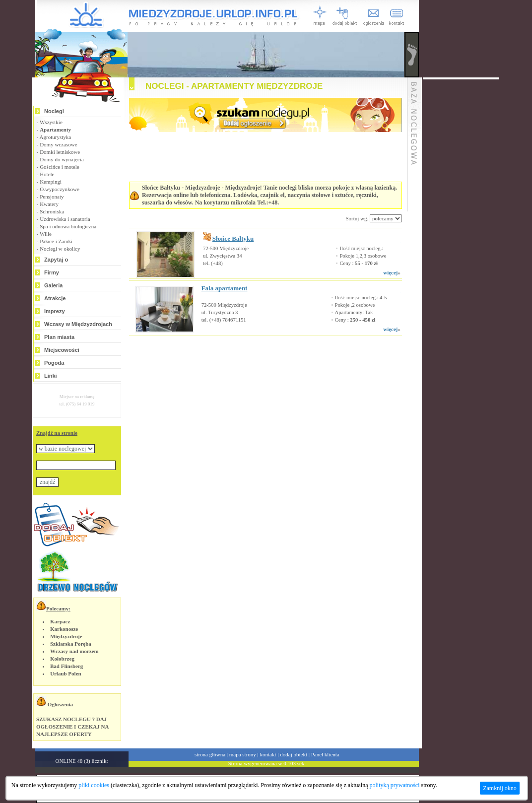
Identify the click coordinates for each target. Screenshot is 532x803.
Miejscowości (62, 350)
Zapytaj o (56, 260)
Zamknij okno (500, 788)
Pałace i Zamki (56, 241)
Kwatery (49, 204)
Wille (46, 234)
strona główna (210, 754)
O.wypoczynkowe (60, 189)
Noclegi (54, 111)
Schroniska (52, 211)
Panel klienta (325, 754)
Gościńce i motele (59, 167)
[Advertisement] (253, 365)
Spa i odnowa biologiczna (68, 226)
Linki (51, 376)
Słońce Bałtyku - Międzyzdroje (181, 188)
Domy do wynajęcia (62, 159)
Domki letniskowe (60, 152)
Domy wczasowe (58, 144)
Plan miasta (59, 337)
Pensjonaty (52, 197)
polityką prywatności (395, 785)
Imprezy (55, 311)
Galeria (53, 285)
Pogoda (54, 363)
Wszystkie (51, 122)
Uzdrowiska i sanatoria (65, 219)
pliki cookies (94, 785)
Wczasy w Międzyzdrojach (78, 324)
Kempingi (51, 182)
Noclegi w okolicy (60, 249)
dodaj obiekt (294, 754)
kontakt (268, 754)
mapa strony (243, 754)
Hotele (47, 174)
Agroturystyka (56, 137)
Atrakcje (55, 298)
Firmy (52, 272)
